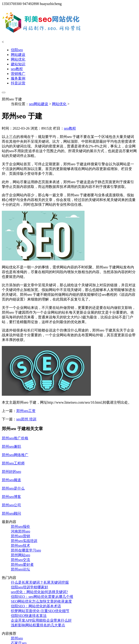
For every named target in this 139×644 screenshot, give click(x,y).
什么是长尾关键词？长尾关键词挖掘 (40, 582)
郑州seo (17, 638)
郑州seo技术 (20, 546)
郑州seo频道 (11, 480)
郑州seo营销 (20, 536)
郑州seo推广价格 (15, 438)
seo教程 (17, 69)
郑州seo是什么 (13, 488)
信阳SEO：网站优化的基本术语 (36, 606)
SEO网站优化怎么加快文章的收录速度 (41, 601)
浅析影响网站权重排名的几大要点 (38, 625)
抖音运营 (18, 83)
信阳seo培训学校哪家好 (29, 587)
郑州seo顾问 (11, 513)
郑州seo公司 (11, 505)
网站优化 (18, 59)
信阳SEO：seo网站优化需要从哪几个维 (42, 597)
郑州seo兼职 (11, 446)
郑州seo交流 (20, 560)
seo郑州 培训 (26, 419)
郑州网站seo (20, 555)
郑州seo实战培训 (24, 541)
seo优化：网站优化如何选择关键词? (39, 592)
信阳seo (17, 50)
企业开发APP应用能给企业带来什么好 (41, 620)
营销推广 (18, 74)
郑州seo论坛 (20, 569)
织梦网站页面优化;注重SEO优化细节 (40, 611)
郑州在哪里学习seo (26, 550)
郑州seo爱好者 (22, 565)
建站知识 (18, 64)
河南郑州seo (20, 531)
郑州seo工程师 (13, 463)
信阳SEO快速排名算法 (29, 616)
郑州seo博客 (11, 497)
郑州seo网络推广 (15, 455)
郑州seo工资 (26, 411)
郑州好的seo (11, 472)
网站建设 (18, 55)
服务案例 (18, 78)
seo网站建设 (39, 104)
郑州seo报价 (20, 527)
